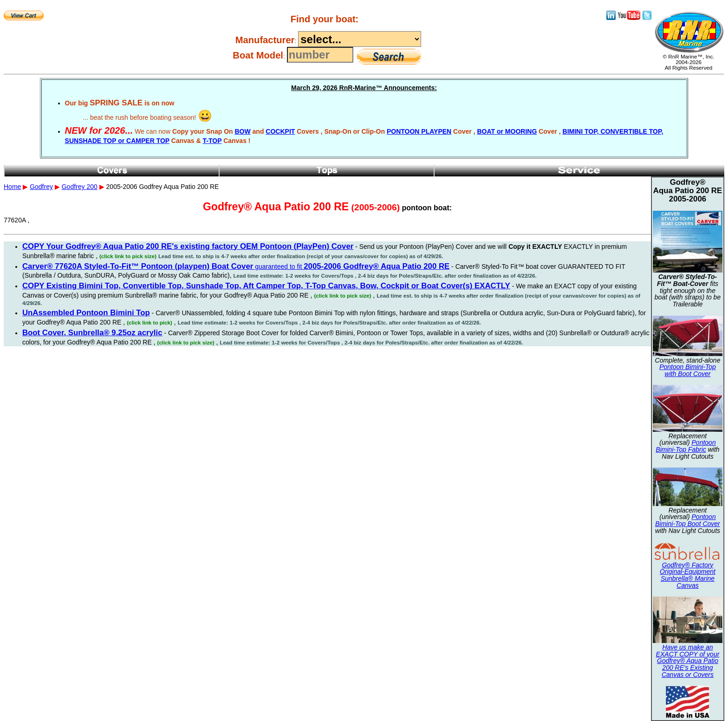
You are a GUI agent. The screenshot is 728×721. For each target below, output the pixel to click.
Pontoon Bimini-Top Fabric (686, 446)
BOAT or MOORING (507, 131)
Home (12, 187)
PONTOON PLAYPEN (419, 131)
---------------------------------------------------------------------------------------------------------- (360, 39)
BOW (242, 131)
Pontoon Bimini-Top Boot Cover (688, 520)
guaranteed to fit (236, 266)
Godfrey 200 (80, 187)
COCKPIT (280, 131)
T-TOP (212, 141)
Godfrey (41, 187)
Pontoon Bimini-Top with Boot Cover (688, 370)
